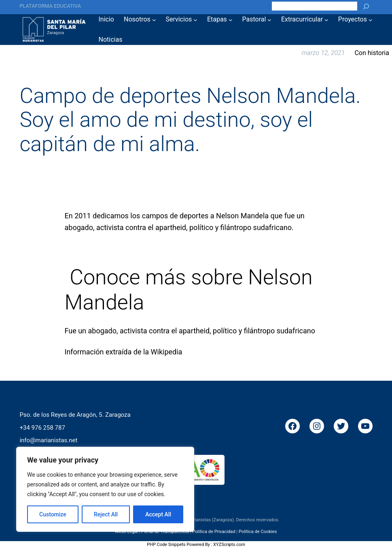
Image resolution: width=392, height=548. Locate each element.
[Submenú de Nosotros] (154, 19)
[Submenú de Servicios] (195, 19)
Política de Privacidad (214, 531)
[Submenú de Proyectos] (371, 19)
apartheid (194, 331)
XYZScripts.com (229, 545)
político (225, 331)
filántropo (260, 331)
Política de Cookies (258, 531)
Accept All (158, 514)
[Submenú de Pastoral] (269, 19)
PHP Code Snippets (166, 545)
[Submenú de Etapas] (231, 19)
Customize (53, 514)
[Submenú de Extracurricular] (326, 19)
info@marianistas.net (48, 440)
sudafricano (296, 331)
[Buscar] (366, 6)
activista (133, 331)
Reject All (106, 514)
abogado (102, 331)
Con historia (372, 53)
